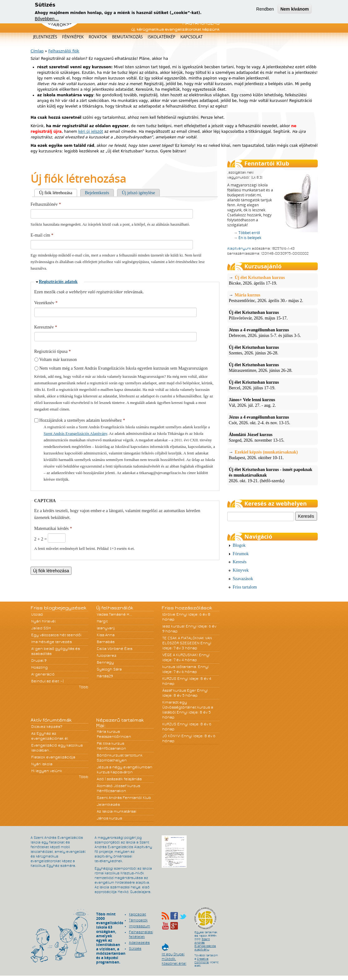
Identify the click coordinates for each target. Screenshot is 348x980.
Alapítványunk (239, 248)
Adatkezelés (139, 943)
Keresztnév (46, 327)
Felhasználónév (46, 204)
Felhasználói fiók (64, 51)
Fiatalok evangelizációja (53, 757)
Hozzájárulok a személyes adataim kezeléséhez (82, 420)
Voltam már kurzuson (58, 360)
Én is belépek (250, 238)
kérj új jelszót (91, 132)
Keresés (240, 562)
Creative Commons (202, 961)
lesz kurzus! (174, 626)
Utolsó (37, 614)
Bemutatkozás (127, 37)
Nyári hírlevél (43, 621)
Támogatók (138, 920)
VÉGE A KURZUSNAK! (180, 655)
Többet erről (249, 233)
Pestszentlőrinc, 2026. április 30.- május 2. (272, 298)
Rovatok (98, 37)
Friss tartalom (245, 587)
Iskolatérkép (162, 37)
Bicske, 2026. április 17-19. (272, 280)
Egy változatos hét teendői (56, 635)
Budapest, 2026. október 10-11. (272, 455)
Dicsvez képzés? (47, 727)
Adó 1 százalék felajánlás (119, 779)
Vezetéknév (46, 303)
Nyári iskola (42, 764)
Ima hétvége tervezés (51, 642)
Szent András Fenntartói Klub (124, 798)
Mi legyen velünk (47, 771)
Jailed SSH (41, 628)
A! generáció (43, 674)
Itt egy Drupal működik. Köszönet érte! (174, 956)
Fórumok (241, 554)
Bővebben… (47, 18)
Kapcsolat (191, 37)
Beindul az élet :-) (47, 681)
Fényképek (73, 37)
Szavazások (243, 579)
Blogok (239, 545)
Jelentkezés (45, 37)
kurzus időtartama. (180, 667)
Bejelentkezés (97, 193)
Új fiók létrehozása (58, 193)
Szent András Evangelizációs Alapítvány (76, 434)
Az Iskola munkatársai (117, 811)
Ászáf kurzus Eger (179, 690)
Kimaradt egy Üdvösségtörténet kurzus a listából (188, 707)
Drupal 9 (39, 661)
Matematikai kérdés (53, 528)
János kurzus (109, 818)
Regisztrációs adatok (58, 282)
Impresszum (140, 926)
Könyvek (241, 570)
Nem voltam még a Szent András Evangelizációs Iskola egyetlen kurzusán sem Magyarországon (123, 368)
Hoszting (39, 667)
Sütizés (135, 949)
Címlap (37, 51)
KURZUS (169, 679)
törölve (169, 614)
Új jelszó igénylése (138, 193)
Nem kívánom (294, 8)
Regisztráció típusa (53, 351)
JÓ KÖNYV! (171, 736)
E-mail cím (42, 235)
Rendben (265, 8)
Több (84, 687)
